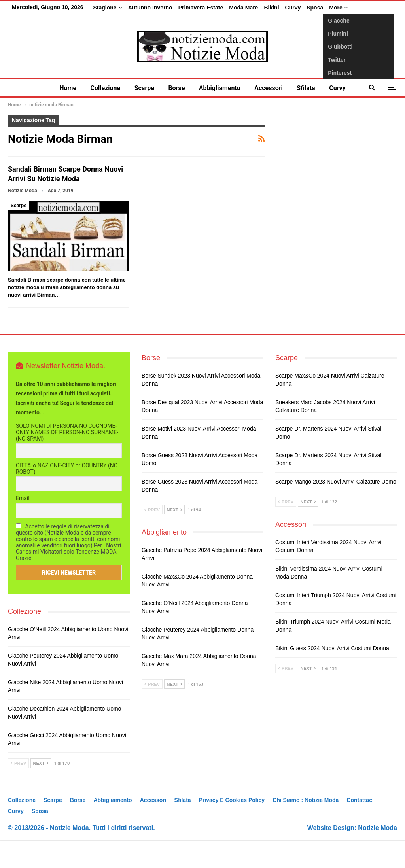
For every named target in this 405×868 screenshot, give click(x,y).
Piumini (338, 34)
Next (41, 791)
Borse (176, 88)
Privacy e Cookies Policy (232, 828)
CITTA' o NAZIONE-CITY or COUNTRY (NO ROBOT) (67, 496)
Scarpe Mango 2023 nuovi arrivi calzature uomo (336, 510)
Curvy (293, 8)
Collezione (106, 88)
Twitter (337, 60)
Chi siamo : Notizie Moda (306, 828)
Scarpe (144, 88)
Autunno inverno (150, 8)
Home (68, 88)
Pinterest (340, 73)
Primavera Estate (201, 8)
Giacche (339, 21)
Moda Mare (243, 8)
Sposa (315, 8)
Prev (18, 791)
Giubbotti (340, 47)
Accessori (269, 88)
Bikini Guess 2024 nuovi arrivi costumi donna (332, 676)
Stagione (105, 8)
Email (23, 526)
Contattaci (360, 828)
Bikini (271, 8)
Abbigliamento (220, 88)
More (338, 8)
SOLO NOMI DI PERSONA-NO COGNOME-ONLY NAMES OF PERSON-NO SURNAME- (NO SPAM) (67, 460)
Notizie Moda (378, 856)
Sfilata (306, 88)
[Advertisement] (337, 172)
